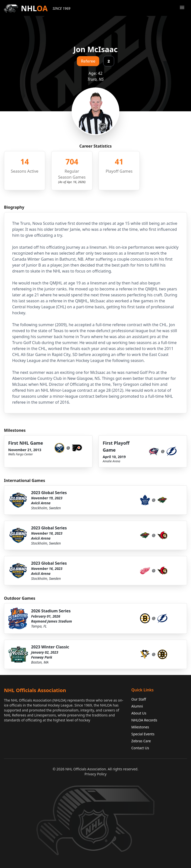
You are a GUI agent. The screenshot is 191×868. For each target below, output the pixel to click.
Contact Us (140, 748)
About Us (139, 713)
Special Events (143, 734)
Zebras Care (141, 741)
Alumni (137, 706)
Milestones (140, 727)
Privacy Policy (95, 774)
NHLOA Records (144, 720)
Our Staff (139, 699)
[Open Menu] (182, 7)
